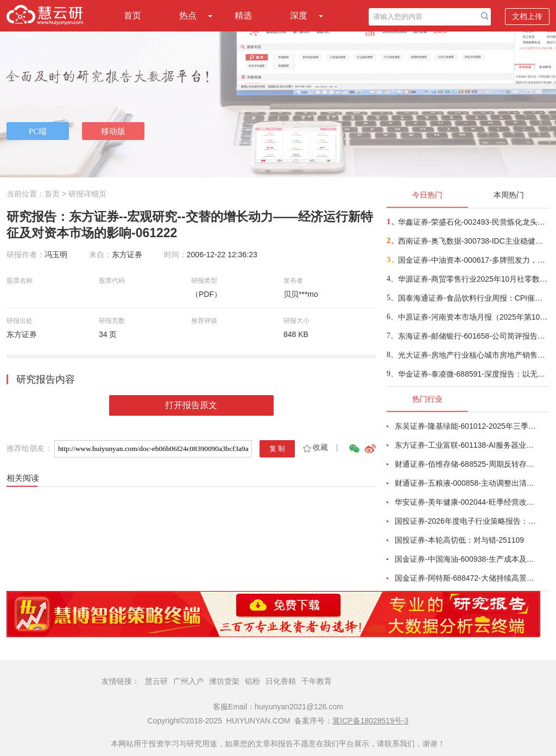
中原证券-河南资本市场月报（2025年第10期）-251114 (473, 317)
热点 (188, 15)
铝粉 (252, 681)
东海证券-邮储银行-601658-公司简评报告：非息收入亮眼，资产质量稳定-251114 (473, 336)
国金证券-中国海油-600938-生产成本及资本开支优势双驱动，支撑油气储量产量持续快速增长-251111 (466, 559)
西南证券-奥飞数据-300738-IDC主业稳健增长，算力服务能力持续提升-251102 (473, 241)
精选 (243, 15)
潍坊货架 (224, 681)
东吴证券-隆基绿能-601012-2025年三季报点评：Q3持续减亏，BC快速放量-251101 (466, 426)
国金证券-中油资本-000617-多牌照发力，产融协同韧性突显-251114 (473, 260)
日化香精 (281, 681)
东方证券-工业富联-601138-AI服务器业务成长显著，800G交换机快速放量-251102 (466, 445)
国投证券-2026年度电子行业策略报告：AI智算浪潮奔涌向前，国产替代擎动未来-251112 (466, 521)
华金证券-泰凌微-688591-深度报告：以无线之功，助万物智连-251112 (473, 374)
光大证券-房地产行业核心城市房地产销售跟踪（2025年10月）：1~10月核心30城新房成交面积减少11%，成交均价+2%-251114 (473, 355)
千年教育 (317, 681)
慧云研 (156, 681)
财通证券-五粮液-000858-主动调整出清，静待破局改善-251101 (466, 483)
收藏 (315, 447)
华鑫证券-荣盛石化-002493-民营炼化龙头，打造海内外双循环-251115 (473, 222)
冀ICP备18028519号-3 (370, 721)
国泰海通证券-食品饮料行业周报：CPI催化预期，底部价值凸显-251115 (473, 298)
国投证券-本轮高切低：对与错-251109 (459, 540)
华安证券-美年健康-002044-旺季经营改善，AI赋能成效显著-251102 (466, 502)
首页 (132, 15)
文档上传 (527, 16)
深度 (299, 15)
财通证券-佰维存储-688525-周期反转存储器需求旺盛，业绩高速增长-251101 (466, 464)
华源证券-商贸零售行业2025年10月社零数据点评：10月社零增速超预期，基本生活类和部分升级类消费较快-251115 (473, 279)
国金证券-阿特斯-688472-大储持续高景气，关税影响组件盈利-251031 (466, 578)
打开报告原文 (191, 405)
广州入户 (188, 681)
